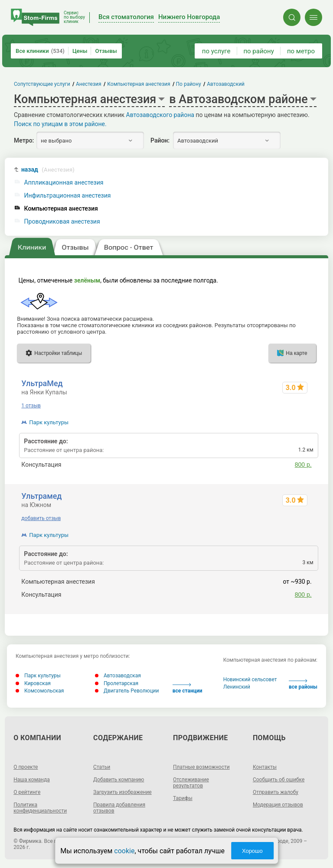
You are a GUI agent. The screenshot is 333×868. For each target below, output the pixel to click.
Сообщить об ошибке (279, 780)
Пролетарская (117, 683)
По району (189, 84)
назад (48, 170)
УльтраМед (42, 383)
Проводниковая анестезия (62, 222)
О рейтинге (27, 792)
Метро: (24, 140)
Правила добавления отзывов (119, 808)
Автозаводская (118, 676)
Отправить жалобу (276, 792)
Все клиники (40, 51)
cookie (124, 851)
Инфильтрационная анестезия (68, 196)
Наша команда (32, 780)
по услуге (216, 51)
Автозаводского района (160, 115)
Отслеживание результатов (191, 783)
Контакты (265, 767)
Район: (160, 140)
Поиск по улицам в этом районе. (60, 124)
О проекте (26, 767)
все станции (188, 688)
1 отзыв (31, 406)
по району (258, 51)
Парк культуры (49, 422)
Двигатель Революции (127, 691)
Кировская (33, 683)
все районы (303, 684)
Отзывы (106, 51)
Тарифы (183, 798)
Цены (80, 51)
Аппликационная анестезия (64, 183)
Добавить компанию (119, 780)
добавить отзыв (41, 518)
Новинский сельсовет (250, 679)
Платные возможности (201, 767)
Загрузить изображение (122, 792)
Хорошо (252, 851)
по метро (301, 51)
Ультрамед (41, 496)
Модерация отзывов (278, 805)
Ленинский (237, 687)
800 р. (303, 465)
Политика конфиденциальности (40, 808)
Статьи (102, 767)
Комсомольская (40, 691)
